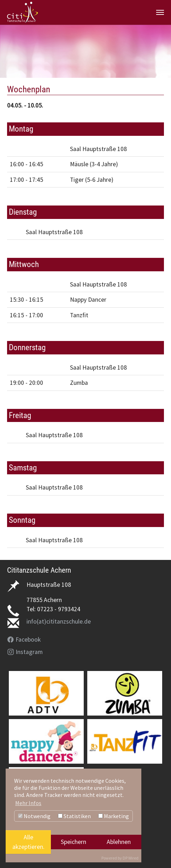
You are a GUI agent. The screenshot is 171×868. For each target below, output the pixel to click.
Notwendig (34, 816)
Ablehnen (119, 842)
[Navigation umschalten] (160, 12)
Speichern (73, 842)
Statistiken (74, 816)
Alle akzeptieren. (28, 842)
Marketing (114, 816)
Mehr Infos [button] (28, 803)
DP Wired (131, 858)
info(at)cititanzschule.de (59, 621)
